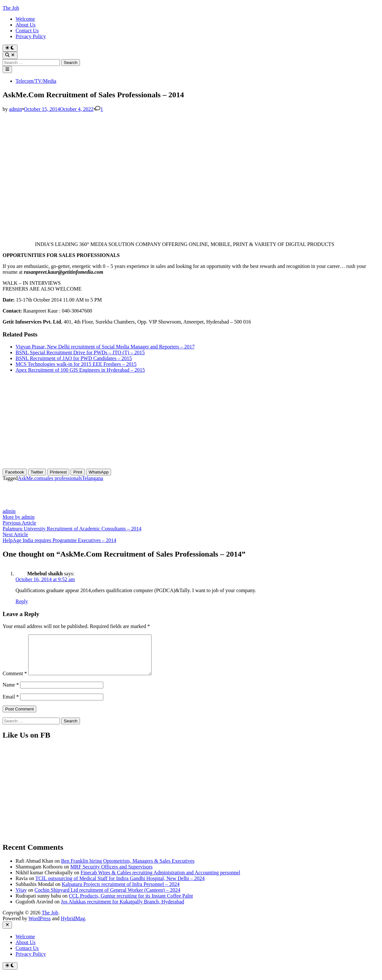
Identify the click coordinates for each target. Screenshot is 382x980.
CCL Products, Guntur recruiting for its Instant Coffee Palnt (131, 904)
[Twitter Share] (37, 472)
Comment (15, 681)
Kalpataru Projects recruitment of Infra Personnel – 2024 (121, 892)
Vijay (21, 898)
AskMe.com (31, 478)
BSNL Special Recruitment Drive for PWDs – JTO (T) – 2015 (80, 352)
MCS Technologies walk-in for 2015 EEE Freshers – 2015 (76, 364)
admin (16, 109)
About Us (26, 25)
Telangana (93, 478)
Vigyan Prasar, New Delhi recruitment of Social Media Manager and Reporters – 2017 (105, 347)
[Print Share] (78, 472)
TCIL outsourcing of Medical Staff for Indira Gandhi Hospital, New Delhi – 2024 (120, 886)
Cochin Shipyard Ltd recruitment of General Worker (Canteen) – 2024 (107, 898)
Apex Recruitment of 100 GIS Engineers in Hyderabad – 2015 (80, 370)
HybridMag (73, 926)
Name (11, 692)
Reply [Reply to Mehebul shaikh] (22, 601)
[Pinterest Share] (58, 472)
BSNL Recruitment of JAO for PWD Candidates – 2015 (74, 358)
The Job (11, 8)
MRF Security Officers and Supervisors (111, 874)
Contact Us (27, 31)
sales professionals (63, 478)
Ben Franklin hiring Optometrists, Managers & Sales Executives (128, 869)
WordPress (40, 926)
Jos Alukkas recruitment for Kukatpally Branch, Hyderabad (123, 909)
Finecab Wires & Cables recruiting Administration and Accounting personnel (160, 880)
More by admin (19, 517)
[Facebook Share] (15, 472)
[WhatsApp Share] (99, 472)
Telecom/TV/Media (36, 81)
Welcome (25, 19)
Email (11, 704)
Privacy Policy (31, 36)
